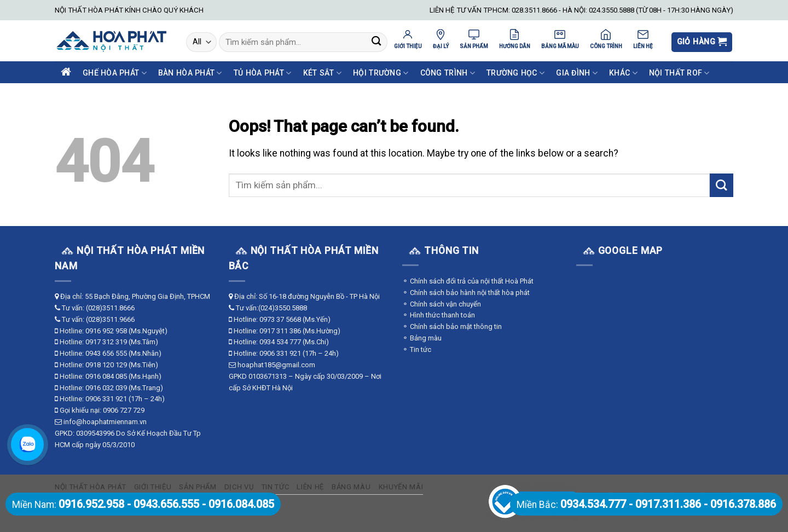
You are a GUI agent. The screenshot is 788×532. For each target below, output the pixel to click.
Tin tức (276, 487)
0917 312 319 (106, 342)
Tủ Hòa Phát (263, 73)
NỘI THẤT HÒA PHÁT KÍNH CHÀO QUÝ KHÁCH (129, 10)
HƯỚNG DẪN (515, 39)
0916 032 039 (106, 388)
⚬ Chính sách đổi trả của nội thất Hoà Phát (468, 281)
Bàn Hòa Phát (190, 73)
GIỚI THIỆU (408, 39)
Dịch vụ (239, 487)
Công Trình (448, 73)
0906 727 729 (124, 410)
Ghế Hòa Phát (115, 73)
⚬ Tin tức (417, 349)
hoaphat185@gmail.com (276, 365)
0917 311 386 (280, 331)
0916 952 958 (106, 331)
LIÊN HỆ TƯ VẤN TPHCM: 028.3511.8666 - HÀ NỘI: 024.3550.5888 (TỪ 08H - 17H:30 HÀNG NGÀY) (581, 10)
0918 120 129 (106, 365)
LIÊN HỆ (643, 39)
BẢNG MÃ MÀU (560, 39)
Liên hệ (310, 487)
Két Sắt (322, 73)
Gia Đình (577, 73)
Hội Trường (381, 73)
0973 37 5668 (280, 319)
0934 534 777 (280, 342)
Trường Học (515, 73)
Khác (623, 73)
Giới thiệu (153, 487)
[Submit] (376, 42)
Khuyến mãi (401, 487)
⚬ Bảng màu (422, 338)
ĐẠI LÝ (441, 39)
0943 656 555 (106, 353)
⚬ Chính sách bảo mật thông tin (452, 326)
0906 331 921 (106, 399)
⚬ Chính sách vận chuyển (442, 304)
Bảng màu (351, 487)
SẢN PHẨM (474, 39)
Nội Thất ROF (679, 73)
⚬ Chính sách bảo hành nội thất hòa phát (466, 293)
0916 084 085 (106, 376)
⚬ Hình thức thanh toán (439, 315)
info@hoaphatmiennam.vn (105, 422)
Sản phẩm (198, 487)
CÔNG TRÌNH (606, 39)
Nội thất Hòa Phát (90, 487)
